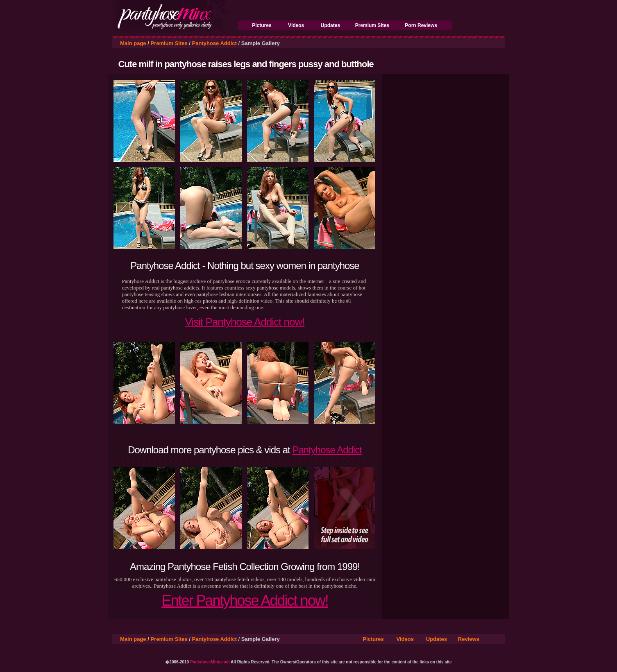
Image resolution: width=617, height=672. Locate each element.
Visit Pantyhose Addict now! (245, 322)
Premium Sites (372, 25)
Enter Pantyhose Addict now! (245, 601)
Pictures (262, 25)
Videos (296, 25)
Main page (133, 43)
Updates (330, 25)
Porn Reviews (421, 25)
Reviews (469, 639)
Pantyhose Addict (214, 43)
